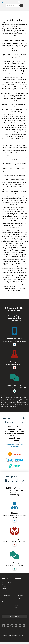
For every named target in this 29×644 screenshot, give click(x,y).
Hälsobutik (23, 341)
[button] (26, 2)
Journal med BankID (19, 388)
